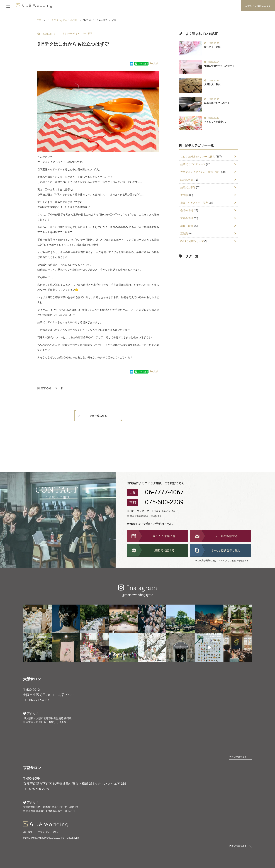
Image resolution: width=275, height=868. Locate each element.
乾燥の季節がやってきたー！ (219, 66)
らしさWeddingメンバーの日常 (78, 33)
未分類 (184, 195)
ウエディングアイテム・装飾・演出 (200, 172)
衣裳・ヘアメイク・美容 (194, 203)
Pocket (154, 63)
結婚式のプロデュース (193, 164)
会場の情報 (187, 210)
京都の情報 (187, 218)
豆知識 (184, 234)
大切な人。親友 (212, 84)
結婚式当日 (187, 180)
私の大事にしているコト (217, 103)
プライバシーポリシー (49, 832)
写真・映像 (187, 226)
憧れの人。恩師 (212, 47)
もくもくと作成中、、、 (217, 122)
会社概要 (28, 832)
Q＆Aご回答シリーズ (192, 241)
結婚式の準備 (188, 187)
